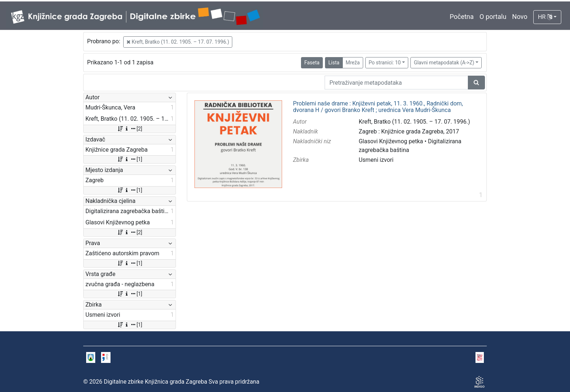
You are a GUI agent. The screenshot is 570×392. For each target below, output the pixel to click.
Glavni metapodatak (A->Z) (444, 63)
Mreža (353, 63)
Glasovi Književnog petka (391, 141)
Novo (520, 17)
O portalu (493, 17)
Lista (334, 63)
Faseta (312, 63)
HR (545, 17)
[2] (130, 129)
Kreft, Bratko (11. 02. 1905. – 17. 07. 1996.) (178, 42)
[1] (130, 159)
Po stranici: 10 (385, 63)
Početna (462, 17)
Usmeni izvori (376, 160)
